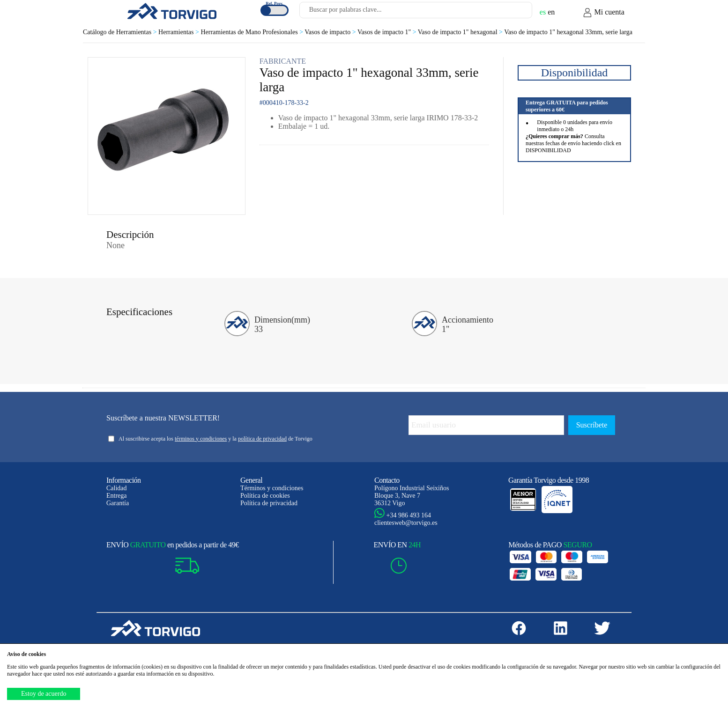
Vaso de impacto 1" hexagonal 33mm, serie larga (568, 32)
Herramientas (179, 32)
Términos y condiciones (272, 488)
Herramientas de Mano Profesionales (253, 32)
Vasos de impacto (331, 32)
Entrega (117, 496)
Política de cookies (265, 496)
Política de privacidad (269, 503)
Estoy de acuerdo (44, 694)
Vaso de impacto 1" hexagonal (461, 32)
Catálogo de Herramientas (121, 32)
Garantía (118, 503)
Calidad (117, 488)
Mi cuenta (603, 13)
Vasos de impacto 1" (388, 32)
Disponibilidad (575, 73)
